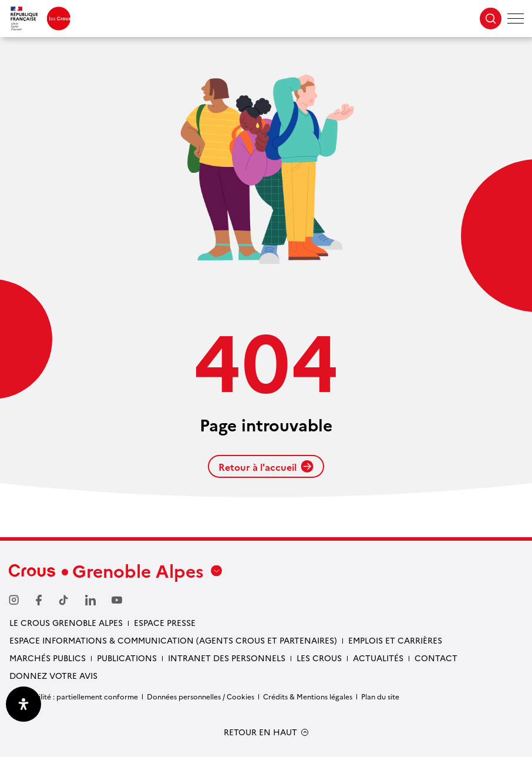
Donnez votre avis (53, 675)
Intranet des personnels (227, 658)
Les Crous (319, 658)
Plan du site (380, 696)
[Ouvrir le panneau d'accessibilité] (23, 704)
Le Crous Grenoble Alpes (66, 622)
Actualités (378, 658)
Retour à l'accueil (266, 467)
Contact (436, 658)
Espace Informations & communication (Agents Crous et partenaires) (173, 640)
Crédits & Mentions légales (308, 696)
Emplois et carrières (395, 640)
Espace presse (165, 622)
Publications (127, 658)
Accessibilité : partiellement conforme (73, 696)
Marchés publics (48, 658)
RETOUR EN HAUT (260, 732)
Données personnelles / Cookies (201, 696)
